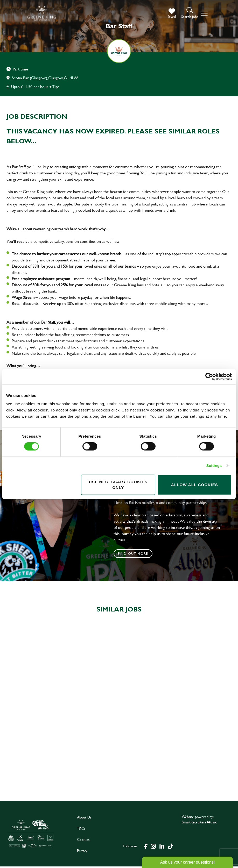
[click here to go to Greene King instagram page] (153, 847)
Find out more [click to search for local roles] (133, 553)
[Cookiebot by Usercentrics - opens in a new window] (209, 377)
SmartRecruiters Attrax (199, 824)
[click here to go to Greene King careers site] (31, 835)
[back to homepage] (42, 13)
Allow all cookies (195, 485)
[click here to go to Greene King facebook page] (146, 847)
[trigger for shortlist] (172, 13)
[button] (190, 13)
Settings (214, 465)
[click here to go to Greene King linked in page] (162, 847)
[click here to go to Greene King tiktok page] (170, 847)
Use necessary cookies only (118, 485)
